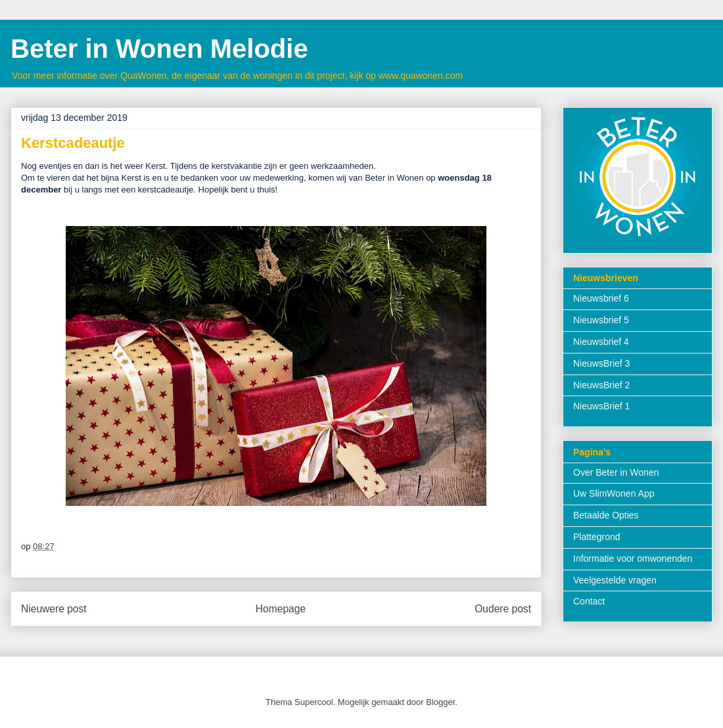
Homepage (281, 609)
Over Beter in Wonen (616, 472)
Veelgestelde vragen (615, 580)
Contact (589, 601)
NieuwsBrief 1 (601, 406)
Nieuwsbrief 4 (601, 342)
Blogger (440, 702)
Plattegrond (597, 537)
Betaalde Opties (606, 515)
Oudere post (503, 609)
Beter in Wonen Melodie (159, 49)
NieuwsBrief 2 (601, 385)
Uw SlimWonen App (614, 493)
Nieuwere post (54, 609)
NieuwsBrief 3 (601, 363)
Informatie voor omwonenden (633, 558)
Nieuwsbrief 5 (601, 320)
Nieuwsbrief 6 (601, 298)
